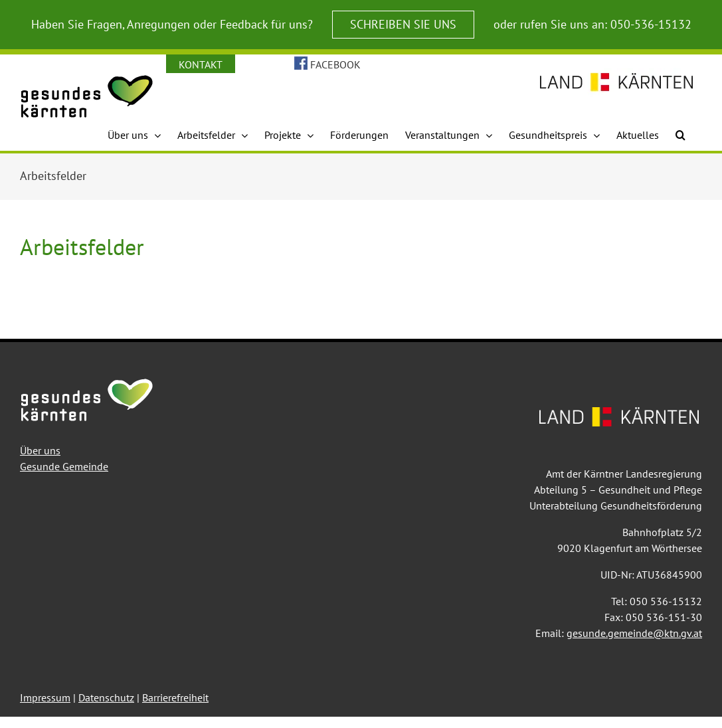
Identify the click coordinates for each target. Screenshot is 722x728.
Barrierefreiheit (175, 697)
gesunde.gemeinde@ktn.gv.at (634, 633)
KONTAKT (201, 64)
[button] (680, 134)
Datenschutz (106, 697)
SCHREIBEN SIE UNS (403, 24)
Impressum (45, 697)
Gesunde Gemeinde (64, 466)
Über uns (40, 450)
